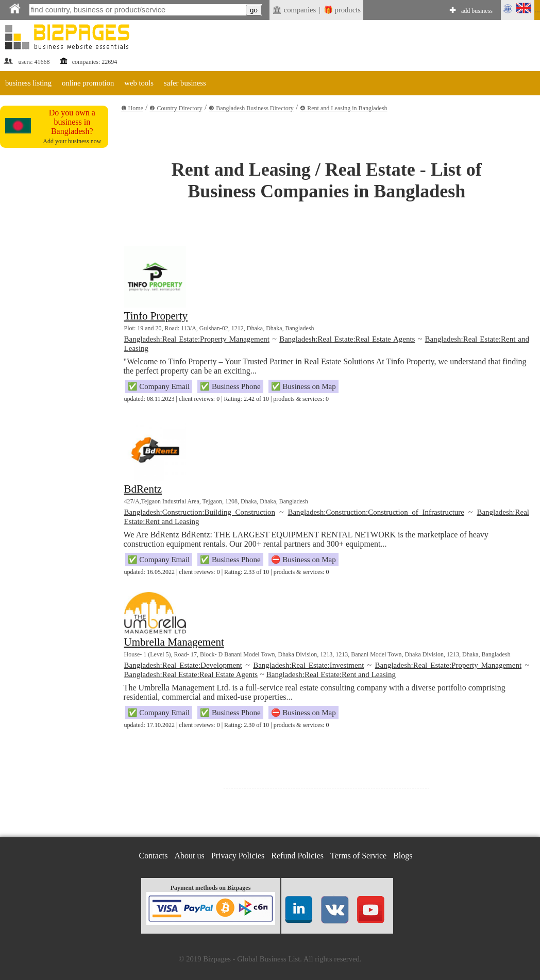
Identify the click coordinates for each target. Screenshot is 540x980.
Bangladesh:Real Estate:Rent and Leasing (331, 674)
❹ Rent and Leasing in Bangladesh (343, 108)
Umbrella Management (174, 642)
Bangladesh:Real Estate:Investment (308, 665)
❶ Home (132, 108)
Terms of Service (358, 856)
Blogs (403, 856)
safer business (185, 83)
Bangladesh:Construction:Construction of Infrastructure (376, 512)
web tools (139, 83)
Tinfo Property (156, 316)
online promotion (88, 83)
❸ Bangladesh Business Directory (251, 108)
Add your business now (72, 141)
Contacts (154, 856)
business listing (28, 83)
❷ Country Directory (176, 108)
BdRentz (143, 489)
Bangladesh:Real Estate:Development (183, 665)
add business (477, 11)
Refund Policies (297, 856)
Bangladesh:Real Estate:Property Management (197, 339)
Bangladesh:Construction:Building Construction (200, 512)
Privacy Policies (238, 856)
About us (190, 856)
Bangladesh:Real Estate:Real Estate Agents (347, 339)
